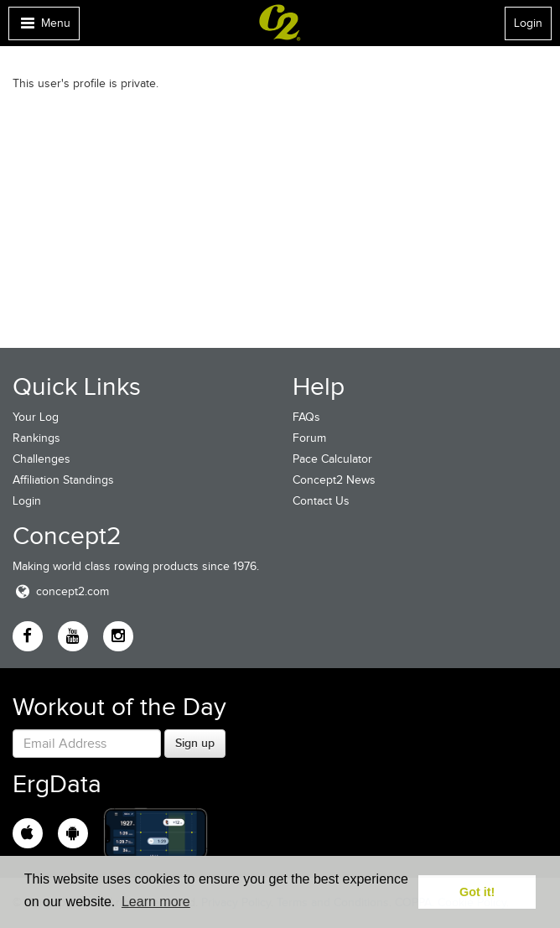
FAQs (306, 417)
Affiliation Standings (63, 480)
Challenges (41, 459)
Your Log (36, 417)
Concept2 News (334, 480)
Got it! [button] (477, 892)
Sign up (195, 743)
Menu (44, 27)
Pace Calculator (332, 459)
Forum (309, 438)
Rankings (36, 438)
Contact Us (321, 501)
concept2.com (61, 591)
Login (528, 23)
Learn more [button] (156, 902)
